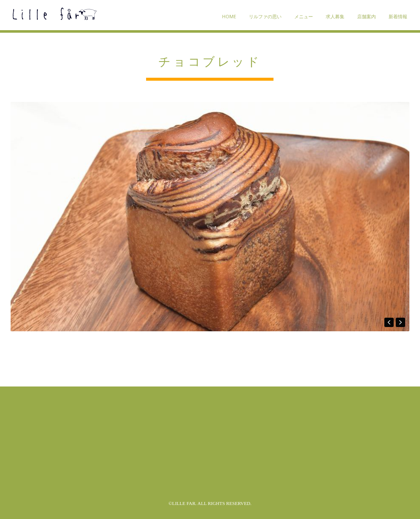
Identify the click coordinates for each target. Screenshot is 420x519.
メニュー (304, 16)
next (400, 322)
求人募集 (335, 16)
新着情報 (398, 16)
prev (389, 322)
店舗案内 (366, 16)
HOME (229, 16)
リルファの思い (265, 16)
